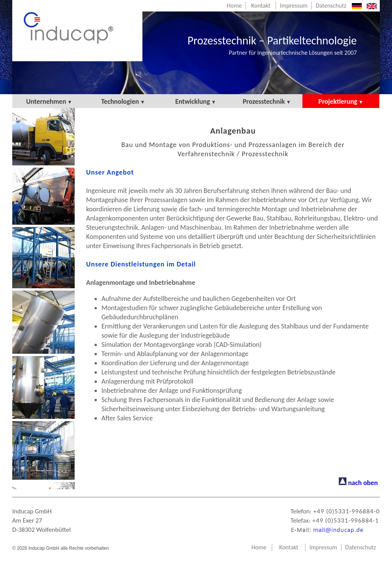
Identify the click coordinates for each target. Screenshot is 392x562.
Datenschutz (331, 6)
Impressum (294, 6)
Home (234, 6)
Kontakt (261, 6)
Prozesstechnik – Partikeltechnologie (272, 45)
